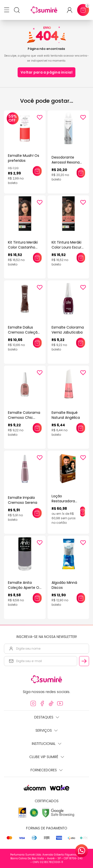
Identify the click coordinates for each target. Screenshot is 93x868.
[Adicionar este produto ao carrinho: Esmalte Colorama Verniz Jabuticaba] (81, 343)
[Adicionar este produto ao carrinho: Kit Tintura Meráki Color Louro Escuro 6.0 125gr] (81, 258)
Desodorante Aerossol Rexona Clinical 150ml (66, 162)
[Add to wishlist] (40, 117)
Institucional (46, 744)
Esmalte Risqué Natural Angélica (66, 415)
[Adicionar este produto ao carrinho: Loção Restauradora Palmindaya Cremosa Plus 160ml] (83, 512)
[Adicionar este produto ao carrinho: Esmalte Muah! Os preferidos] (37, 171)
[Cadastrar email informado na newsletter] (84, 661)
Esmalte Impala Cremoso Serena (23, 500)
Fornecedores (46, 770)
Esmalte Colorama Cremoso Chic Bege (24, 418)
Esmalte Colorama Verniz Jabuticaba (68, 330)
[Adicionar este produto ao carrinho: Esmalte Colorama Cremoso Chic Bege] (37, 428)
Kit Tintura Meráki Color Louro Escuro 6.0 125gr (68, 247)
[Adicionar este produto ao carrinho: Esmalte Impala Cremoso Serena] (37, 513)
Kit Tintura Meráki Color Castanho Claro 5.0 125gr (23, 247)
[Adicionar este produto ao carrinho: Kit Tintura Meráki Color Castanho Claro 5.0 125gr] (37, 258)
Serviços (46, 730)
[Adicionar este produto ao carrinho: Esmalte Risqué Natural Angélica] (81, 428)
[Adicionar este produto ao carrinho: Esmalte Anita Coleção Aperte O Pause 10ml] (37, 598)
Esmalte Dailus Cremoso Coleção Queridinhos (24, 332)
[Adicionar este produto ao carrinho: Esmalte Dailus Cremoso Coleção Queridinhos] (37, 343)
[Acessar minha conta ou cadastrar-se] (72, 10)
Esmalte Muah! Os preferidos (24, 158)
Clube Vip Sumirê (47, 757)
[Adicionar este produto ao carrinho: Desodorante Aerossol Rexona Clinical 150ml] (81, 173)
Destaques (47, 717)
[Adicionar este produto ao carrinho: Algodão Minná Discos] (81, 598)
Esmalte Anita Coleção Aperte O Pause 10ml (24, 588)
